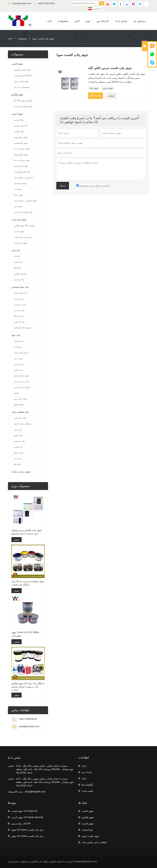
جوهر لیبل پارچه (19, 220)
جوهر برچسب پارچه (21, 472)
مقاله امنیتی (19, 120)
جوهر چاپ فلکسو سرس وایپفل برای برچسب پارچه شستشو (27, 532)
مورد (88, 21)
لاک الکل (17, 268)
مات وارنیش (19, 280)
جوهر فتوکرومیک (21, 154)
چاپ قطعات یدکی (20, 412)
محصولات (63, 21)
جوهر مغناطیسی (21, 143)
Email (96, 95)
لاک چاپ (16, 250)
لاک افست (18, 262)
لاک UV (17, 256)
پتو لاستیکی (19, 341)
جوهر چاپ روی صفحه (23, 237)
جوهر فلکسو (17, 95)
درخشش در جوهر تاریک (24, 178)
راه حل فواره (19, 322)
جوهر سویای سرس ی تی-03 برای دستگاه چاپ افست (28, 583)
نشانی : (12, 766)
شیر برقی (18, 430)
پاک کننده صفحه (21, 293)
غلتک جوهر (18, 435)
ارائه (84, 766)
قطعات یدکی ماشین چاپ (94, 842)
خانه (50, 21)
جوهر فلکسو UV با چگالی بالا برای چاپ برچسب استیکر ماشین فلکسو (28, 687)
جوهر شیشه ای (20, 183)
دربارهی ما (140, 21)
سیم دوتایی (18, 370)
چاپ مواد (16, 335)
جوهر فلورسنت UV (22, 172)
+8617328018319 (46, 3)
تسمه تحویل (19, 453)
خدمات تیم (87, 772)
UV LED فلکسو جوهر (23, 101)
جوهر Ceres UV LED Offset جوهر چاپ (25, 634)
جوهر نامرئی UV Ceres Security (27, 817)
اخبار (77, 21)
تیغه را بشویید (19, 441)
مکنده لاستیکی (20, 418)
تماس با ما (121, 21)
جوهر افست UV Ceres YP (24, 811)
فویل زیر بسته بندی (22, 387)
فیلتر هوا (17, 464)
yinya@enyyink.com (22, 3)
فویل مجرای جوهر (21, 376)
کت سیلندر (18, 447)
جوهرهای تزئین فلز (22, 87)
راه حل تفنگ (19, 316)
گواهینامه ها (87, 785)
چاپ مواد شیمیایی (20, 287)
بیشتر (17, 540)
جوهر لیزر (18, 206)
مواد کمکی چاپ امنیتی (23, 212)
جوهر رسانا (18, 195)
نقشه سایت (87, 791)
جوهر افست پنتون (21, 81)
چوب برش (18, 358)
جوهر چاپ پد (19, 231)
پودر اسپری (18, 299)
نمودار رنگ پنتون (21, 399)
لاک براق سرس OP (21, 824)
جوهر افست (17, 64)
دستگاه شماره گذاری (23, 424)
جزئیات (111, 96)
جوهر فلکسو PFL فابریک (24, 226)
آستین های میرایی (21, 353)
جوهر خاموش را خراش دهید (25, 201)
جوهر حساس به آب (22, 149)
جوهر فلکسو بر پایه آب (23, 106)
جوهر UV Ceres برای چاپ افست (27, 830)
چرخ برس (18, 458)
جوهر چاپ (94, 88)
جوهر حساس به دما (22, 160)
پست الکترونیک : (16, 792)
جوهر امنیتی (17, 114)
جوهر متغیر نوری (21, 137)
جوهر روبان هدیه (21, 243)
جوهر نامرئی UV (21, 126)
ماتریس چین (19, 364)
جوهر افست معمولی (22, 70)
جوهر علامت (19, 131)
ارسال (63, 186)
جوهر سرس (108, 88)
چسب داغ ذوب (20, 305)
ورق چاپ (18, 347)
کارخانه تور (102, 21)
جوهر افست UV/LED (23, 76)
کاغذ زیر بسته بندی (22, 381)
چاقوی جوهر (19, 405)
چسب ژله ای (19, 310)
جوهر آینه (18, 189)
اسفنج (16, 393)
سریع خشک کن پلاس (23, 328)
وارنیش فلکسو (20, 274)
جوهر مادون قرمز (21, 166)
